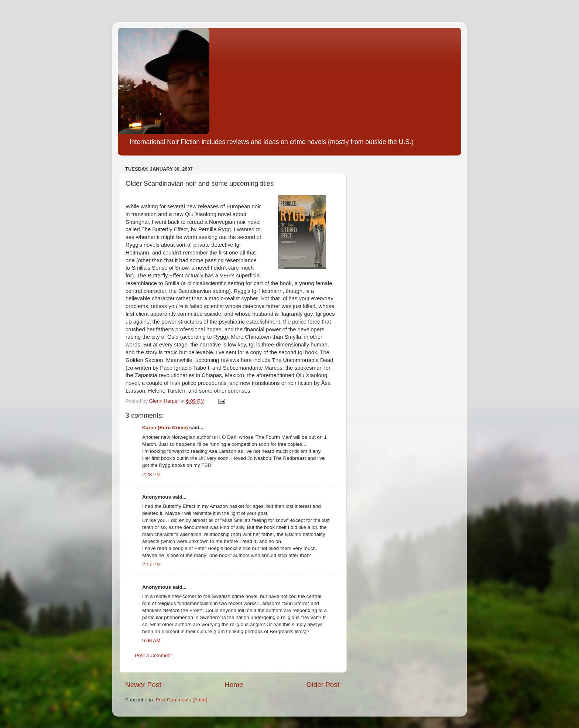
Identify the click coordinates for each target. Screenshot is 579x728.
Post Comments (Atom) (182, 700)
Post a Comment (153, 655)
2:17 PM (151, 565)
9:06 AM (151, 641)
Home (234, 685)
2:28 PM (151, 474)
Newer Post (143, 685)
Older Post (323, 685)
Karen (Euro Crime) (165, 428)
